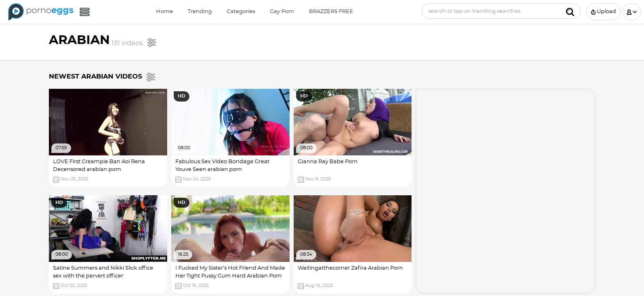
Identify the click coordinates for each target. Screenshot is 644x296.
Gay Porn (282, 12)
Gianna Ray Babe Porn (328, 162)
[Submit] (570, 11)
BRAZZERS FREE (331, 12)
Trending (200, 12)
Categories (241, 12)
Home (164, 12)
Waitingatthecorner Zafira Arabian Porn (350, 268)
